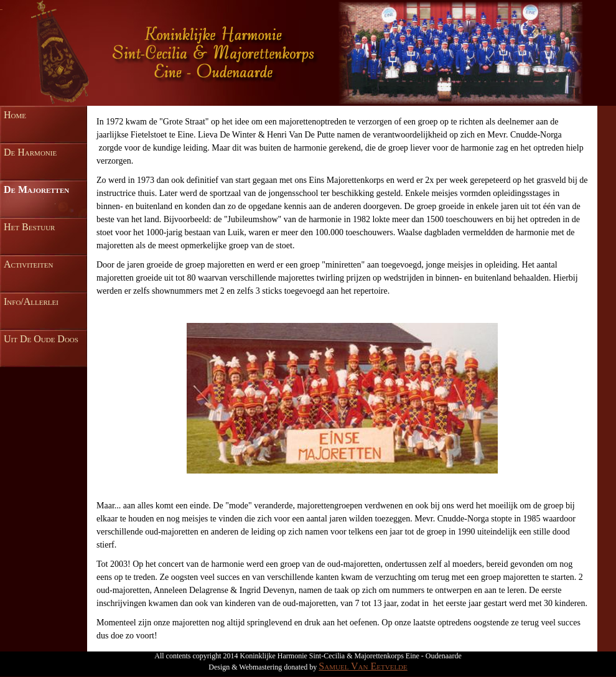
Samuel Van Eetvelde (363, 666)
